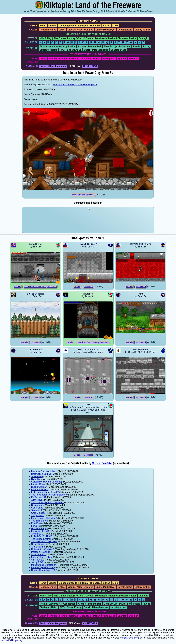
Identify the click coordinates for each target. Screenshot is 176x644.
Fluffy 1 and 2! (39, 497)
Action (43, 46)
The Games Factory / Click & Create (73, 38)
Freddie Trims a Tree (42, 557)
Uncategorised (118, 50)
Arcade (82, 46)
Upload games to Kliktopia (73, 26)
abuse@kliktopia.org (12, 640)
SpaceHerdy (38, 476)
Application (69, 46)
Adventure (55, 46)
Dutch (43, 59)
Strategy (44, 50)
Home (43, 26)
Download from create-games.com (41, 287)
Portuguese (109, 59)
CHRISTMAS (90, 66)
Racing (146, 46)
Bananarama (38, 505)
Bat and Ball (95, 46)
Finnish (53, 59)
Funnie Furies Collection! (44, 518)
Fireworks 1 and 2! (41, 531)
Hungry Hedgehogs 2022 (44, 570)
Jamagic (144, 38)
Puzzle (137, 46)
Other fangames (57, 66)
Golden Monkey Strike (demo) (47, 482)
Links (115, 26)
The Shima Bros (40, 521)
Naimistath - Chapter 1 (43, 549)
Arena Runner (38, 547)
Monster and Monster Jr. (44, 565)
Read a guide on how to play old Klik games (75, 85)
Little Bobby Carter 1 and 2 (45, 492)
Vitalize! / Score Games (80, 30)
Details (18, 287)
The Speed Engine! (41, 539)
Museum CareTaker (102, 463)
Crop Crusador (39, 513)
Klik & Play (46, 38)
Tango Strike (38, 516)
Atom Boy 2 (37, 534)
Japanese (86, 59)
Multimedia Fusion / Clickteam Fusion (116, 38)
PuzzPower (37, 523)
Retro (54, 50)
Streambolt (37, 510)
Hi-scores (95, 26)
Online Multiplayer (105, 30)
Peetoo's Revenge (41, 552)
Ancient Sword (39, 555)
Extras (106, 26)
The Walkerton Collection (44, 542)
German (74, 59)
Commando (37, 508)
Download (89, 287)
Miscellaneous (100, 50)
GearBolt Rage (39, 529)
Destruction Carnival (42, 474)
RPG (62, 50)
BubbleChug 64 (39, 487)
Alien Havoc (37, 500)
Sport (87, 50)
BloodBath (37, 479)
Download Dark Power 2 (84, 195)
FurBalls (36, 526)
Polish (97, 59)
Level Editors (125, 30)
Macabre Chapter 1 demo (44, 471)
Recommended (48, 30)
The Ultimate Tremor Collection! (47, 503)
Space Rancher (39, 544)
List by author (142, 30)
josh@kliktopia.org (129, 638)
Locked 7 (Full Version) (43, 568)
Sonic (43, 66)
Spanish (122, 59)
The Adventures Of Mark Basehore (49, 495)
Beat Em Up (110, 46)
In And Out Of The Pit (42, 536)
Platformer (125, 46)
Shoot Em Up (74, 50)
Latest (62, 30)
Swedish (134, 59)
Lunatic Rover (38, 484)
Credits (52, 26)
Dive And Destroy (40, 490)
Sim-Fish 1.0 (38, 560)
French (63, 59)
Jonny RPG (37, 562)
